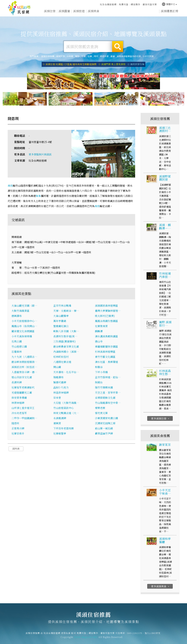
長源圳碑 (17, 383)
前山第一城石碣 (104, 429)
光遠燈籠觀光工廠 (22, 393)
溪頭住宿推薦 (19, 8)
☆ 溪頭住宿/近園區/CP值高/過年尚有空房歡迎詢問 (69, 64)
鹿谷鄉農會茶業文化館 (66, 347)
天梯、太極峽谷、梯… (66, 311)
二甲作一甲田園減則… (24, 419)
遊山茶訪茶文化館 (22, 378)
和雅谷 (99, 368)
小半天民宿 (148, 56)
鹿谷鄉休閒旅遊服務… (24, 363)
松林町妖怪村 (61, 357)
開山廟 (57, 368)
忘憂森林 (17, 352)
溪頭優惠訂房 (169, 12)
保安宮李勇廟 (19, 398)
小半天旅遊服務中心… (24, 322)
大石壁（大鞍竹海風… (66, 403)
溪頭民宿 (60, 56)
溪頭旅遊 (79, 12)
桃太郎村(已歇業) (105, 317)
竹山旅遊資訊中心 (64, 409)
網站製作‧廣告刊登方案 (144, 4)
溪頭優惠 (108, 14)
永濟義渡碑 (60, 419)
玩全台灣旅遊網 (108, 4)
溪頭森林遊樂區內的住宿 (129, 56)
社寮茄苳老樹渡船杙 (23, 388)
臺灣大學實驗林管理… (108, 311)
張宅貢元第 (101, 414)
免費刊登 (124, 4)
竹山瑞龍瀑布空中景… (108, 403)
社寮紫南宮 (101, 327)
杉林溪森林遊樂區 (105, 352)
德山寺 (99, 342)
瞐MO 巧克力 (61, 388)
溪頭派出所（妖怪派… (24, 368)
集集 (38, 197)
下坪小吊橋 (101, 373)
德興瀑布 (17, 317)
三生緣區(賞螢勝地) (64, 342)
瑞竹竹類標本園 (104, 388)
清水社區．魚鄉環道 (106, 363)
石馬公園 (17, 342)
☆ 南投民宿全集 (136, 64)
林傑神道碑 (18, 403)
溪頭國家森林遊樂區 (106, 306)
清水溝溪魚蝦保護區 (106, 337)
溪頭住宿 (50, 11)
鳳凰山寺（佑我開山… (24, 327)
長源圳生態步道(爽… (65, 337)
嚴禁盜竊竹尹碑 (104, 434)
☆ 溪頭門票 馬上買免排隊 (112, 64)
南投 (10, 186)
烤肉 (96, 56)
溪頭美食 (93, 13)
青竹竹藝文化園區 (105, 357)
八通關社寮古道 (62, 363)
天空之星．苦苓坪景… (108, 393)
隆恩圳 (15, 424)
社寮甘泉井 (18, 434)
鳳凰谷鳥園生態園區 (106, 322)
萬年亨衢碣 (60, 322)
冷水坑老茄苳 (19, 414)
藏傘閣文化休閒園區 (23, 332)
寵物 (77, 56)
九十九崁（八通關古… (24, 357)
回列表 (16, 449)
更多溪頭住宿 (160, 419)
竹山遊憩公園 (19, 347)
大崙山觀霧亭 (61, 317)
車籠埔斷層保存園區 (106, 347)
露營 (113, 56)
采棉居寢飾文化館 (105, 398)
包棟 (90, 56)
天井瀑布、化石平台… (66, 373)
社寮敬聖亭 (60, 434)
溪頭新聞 (123, 14)
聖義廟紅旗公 (61, 327)
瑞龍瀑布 (58, 378)
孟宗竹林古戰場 (62, 306)
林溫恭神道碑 (61, 393)
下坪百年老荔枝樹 (64, 429)
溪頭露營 (64, 12)
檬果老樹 (100, 409)
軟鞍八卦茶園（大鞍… (66, 332)
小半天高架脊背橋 (22, 337)
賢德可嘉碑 (60, 383)
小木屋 (70, 56)
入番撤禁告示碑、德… (24, 373)
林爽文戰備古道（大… (66, 414)
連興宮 (57, 424)
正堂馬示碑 (18, 429)
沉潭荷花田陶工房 (105, 424)
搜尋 (118, 47)
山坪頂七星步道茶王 (23, 409)
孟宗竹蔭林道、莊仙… (108, 378)
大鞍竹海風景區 (20, 311)
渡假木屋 (104, 56)
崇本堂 (57, 398)
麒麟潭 (99, 332)
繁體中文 (169, 3)
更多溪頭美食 (160, 587)
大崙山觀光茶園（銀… (24, 306)
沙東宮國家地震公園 (106, 419)
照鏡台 (99, 383)
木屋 (83, 56)
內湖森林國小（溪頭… (66, 352)
